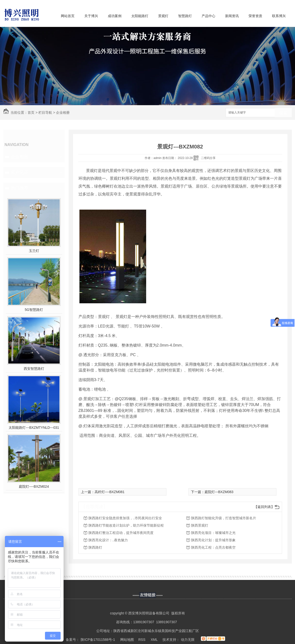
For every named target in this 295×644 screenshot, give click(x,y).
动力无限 (188, 640)
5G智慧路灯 (34, 310)
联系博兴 (279, 16)
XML (154, 640)
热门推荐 (20, 188)
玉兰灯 (34, 251)
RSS (142, 640)
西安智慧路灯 (34, 369)
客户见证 (20, 172)
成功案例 (115, 16)
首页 (31, 113)
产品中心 (208, 16)
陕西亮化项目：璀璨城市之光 (213, 533)
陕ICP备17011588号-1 (98, 640)
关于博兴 (91, 16)
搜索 (283, 113)
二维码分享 (208, 158)
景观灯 (163, 16)
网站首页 (68, 16)
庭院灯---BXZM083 (219, 492)
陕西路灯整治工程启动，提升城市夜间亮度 (121, 533)
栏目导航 (45, 113)
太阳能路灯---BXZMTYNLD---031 (34, 428)
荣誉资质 (255, 16)
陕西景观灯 (200, 525)
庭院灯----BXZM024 (34, 486)
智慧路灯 (185, 16)
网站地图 (127, 640)
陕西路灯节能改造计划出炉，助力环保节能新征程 (126, 525)
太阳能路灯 (140, 16)
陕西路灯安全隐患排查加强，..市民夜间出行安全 (125, 518)
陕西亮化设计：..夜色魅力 (108, 540)
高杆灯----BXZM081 (110, 492)
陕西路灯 (95, 547)
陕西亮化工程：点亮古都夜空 (213, 547)
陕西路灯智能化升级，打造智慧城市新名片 (224, 518)
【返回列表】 (264, 507)
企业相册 (63, 113)
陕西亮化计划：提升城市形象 (213, 540)
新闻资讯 (232, 16)
